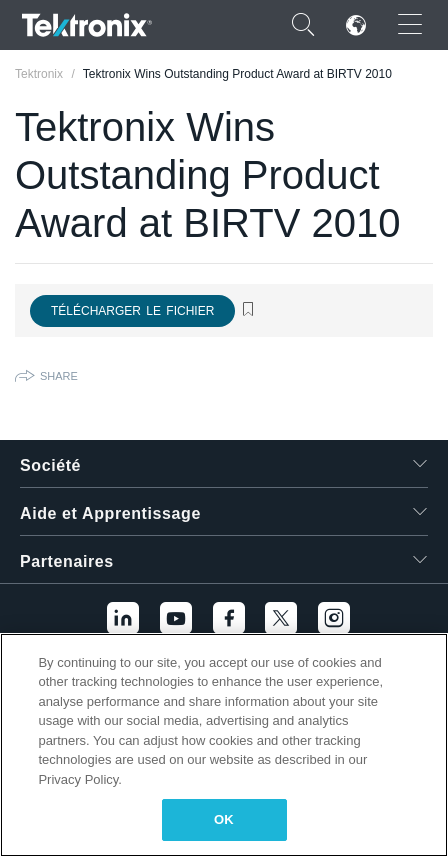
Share (59, 376)
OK (224, 819)
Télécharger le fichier (132, 311)
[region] (224, 745)
